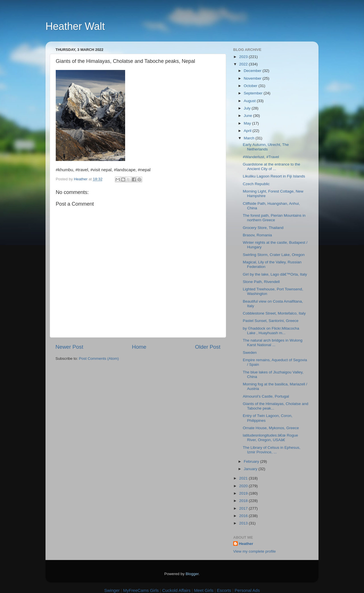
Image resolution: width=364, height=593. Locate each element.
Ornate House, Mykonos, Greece (271, 428)
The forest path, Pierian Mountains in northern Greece (274, 218)
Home (139, 347)
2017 (244, 508)
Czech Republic (256, 184)
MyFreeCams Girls (141, 590)
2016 (244, 516)
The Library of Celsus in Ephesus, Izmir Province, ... (272, 450)
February (252, 461)
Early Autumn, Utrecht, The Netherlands (266, 147)
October (251, 86)
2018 (244, 501)
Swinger (112, 590)
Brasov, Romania (258, 235)
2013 (244, 523)
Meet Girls (204, 590)
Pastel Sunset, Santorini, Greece (271, 321)
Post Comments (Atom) (99, 359)
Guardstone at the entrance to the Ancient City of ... (272, 167)
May (248, 123)
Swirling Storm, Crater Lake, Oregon (274, 255)
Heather (246, 544)
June (248, 116)
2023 (244, 57)
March (250, 138)
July (248, 108)
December (253, 71)
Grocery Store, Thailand (263, 228)
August (250, 101)
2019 (244, 493)
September (254, 93)
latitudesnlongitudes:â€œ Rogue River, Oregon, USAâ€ (270, 438)
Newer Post (69, 347)
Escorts (224, 590)
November (253, 78)
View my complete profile (255, 551)
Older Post (208, 347)
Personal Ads (247, 590)
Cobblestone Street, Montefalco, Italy (274, 313)
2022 (244, 64)
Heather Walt (75, 26)
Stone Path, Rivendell (261, 282)
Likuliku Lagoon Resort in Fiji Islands (274, 176)
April (248, 131)
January (251, 469)
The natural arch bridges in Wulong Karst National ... (273, 343)
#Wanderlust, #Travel (261, 157)
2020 (244, 486)
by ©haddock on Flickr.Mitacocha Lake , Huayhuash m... (271, 331)
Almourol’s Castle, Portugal (266, 396)
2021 (244, 478)
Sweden (250, 353)
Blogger (192, 574)
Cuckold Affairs (176, 590)
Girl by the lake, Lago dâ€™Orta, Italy (275, 274)
